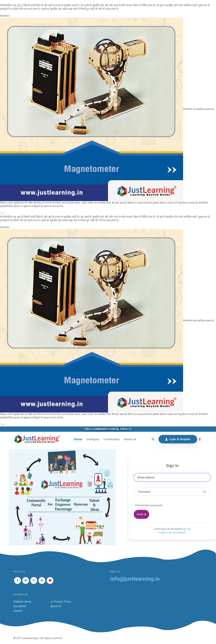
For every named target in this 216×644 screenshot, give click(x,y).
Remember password (149, 505)
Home (78, 439)
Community (112, 439)
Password (144, 492)
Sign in (141, 514)
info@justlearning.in (135, 579)
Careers (18, 611)
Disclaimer (20, 606)
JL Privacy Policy (61, 602)
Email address (146, 477)
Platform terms (22, 602)
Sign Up (186, 529)
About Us (130, 439)
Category (93, 439)
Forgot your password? (172, 533)
